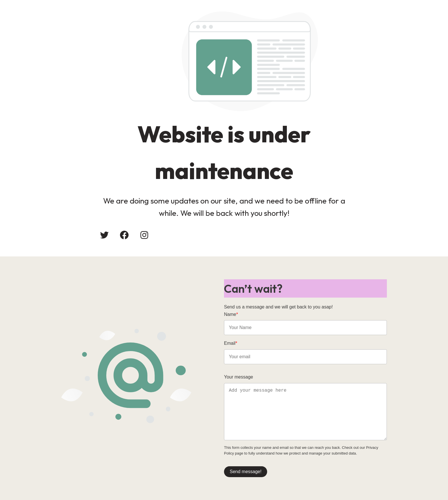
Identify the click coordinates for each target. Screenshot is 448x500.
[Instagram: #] (144, 235)
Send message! (246, 472)
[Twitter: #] (104, 235)
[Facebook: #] (124, 235)
